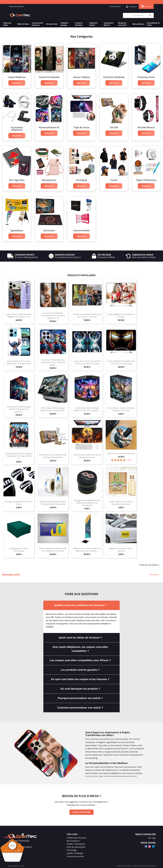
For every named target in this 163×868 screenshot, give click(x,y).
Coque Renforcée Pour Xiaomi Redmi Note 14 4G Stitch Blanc (19, 362)
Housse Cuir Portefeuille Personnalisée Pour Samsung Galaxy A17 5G (53, 315)
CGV (22, 865)
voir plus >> (155, 574)
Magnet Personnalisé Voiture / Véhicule (121, 549)
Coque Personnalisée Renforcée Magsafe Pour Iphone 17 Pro (19, 315)
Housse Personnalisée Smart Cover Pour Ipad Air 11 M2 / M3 (87, 315)
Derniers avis (11, 574)
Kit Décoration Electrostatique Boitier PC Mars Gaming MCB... (53, 409)
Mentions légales (13, 865)
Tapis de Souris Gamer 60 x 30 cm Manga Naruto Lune (87, 456)
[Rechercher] (138, 15)
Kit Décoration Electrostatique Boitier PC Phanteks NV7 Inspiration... (19, 409)
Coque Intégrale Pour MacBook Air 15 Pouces (121, 315)
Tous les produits (150, 565)
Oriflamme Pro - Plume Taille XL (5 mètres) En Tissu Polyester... (87, 549)
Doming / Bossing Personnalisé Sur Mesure (19, 502)
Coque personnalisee (75, 856)
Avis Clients (12, 837)
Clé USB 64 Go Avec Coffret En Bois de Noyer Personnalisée (53, 456)
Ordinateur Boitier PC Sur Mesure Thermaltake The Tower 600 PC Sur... (19, 456)
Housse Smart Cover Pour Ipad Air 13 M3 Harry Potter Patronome (87, 362)
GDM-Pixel (138, 865)
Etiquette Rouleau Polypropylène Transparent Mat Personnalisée (53, 502)
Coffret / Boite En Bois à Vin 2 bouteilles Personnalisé (121, 502)
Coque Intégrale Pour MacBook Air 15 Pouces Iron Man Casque (121, 362)
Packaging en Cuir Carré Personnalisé (19, 549)
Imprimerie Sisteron (17, 6)
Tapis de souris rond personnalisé (121, 453)
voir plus (14, 861)
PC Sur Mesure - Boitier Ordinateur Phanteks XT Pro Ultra (121, 409)
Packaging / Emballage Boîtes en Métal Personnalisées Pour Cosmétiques (87, 502)
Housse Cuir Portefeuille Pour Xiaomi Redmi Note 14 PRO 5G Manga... (53, 362)
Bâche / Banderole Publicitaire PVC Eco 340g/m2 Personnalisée (53, 549)
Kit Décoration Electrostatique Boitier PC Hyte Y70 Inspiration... (87, 409)
